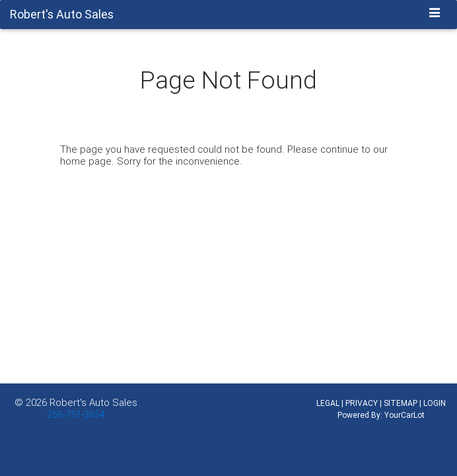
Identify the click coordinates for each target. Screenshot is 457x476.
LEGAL (328, 403)
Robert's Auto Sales (93, 402)
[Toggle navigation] (435, 14)
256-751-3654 (76, 414)
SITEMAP (401, 403)
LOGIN (435, 403)
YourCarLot (404, 415)
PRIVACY (362, 403)
